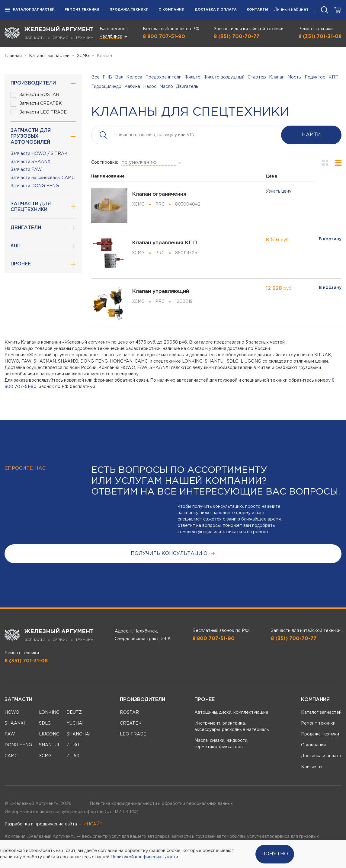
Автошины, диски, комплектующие (231, 713)
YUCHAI (75, 723)
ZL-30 (73, 745)
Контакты (257, 10)
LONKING (49, 713)
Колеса (134, 77)
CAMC (11, 756)
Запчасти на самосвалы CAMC (43, 178)
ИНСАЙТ (93, 824)
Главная (13, 56)
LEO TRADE (133, 734)
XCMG (83, 56)
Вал (119, 77)
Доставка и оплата (216, 10)
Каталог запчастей (30, 10)
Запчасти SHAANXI (31, 162)
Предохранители (163, 77)
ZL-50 (73, 756)
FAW (10, 734)
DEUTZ (74, 713)
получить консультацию (173, 554)
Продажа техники (129, 10)
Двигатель (187, 87)
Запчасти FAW (26, 170)
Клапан (277, 77)
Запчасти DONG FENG (35, 186)
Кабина (132, 87)
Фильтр (192, 77)
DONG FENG (18, 745)
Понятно (275, 854)
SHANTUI (49, 745)
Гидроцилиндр (106, 87)
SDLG (45, 723)
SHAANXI (15, 723)
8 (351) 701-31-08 (320, 37)
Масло (166, 87)
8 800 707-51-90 (164, 37)
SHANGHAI (78, 734)
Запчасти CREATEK (36, 104)
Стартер (257, 77)
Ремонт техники (82, 10)
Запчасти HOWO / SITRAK (39, 154)
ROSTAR (129, 713)
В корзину (330, 239)
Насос (150, 87)
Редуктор (315, 77)
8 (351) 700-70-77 (237, 37)
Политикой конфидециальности (144, 857)
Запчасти (18, 700)
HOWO (12, 713)
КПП (333, 77)
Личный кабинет (291, 10)
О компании (171, 10)
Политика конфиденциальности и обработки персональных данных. (162, 804)
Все (95, 77)
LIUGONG (49, 734)
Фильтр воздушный (224, 77)
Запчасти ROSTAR (35, 95)
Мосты (295, 77)
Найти (311, 135)
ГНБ (107, 77)
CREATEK (131, 723)
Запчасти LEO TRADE (39, 112)
